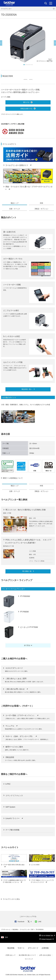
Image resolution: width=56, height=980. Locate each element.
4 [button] (30, 65)
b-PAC (8, 784)
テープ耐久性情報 (12, 830)
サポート (21, 948)
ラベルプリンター (6, 9)
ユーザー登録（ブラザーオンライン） (22, 715)
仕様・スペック (15, 209)
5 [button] (32, 65)
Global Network (46, 939)
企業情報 (45, 948)
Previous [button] (1, 43)
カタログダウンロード (14, 668)
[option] (28, 43)
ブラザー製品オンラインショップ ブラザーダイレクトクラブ (42, 881)
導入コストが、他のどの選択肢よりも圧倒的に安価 (25, 510)
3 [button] (28, 65)
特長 (42, 203)
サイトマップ (29, 959)
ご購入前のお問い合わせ (17, 689)
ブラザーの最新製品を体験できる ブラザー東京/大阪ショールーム (14, 881)
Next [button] (55, 43)
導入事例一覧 (27, 571)
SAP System (10, 807)
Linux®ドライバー (14, 818)
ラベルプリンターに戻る (11, 899)
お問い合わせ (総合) (45, 955)
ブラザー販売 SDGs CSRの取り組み (14, 866)
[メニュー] (51, 3)
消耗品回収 (10, 757)
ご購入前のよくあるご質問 (16, 679)
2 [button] (26, 65)
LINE (38, 922)
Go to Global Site (47, 936)
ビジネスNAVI (35, 865)
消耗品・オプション (42, 209)
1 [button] (24, 65)
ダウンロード (33, 948)
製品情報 (15, 930)
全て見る (27, 645)
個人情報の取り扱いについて (27, 955)
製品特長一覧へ (27, 389)
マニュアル (12, 726)
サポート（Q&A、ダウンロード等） (21, 736)
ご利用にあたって (10, 955)
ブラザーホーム (6, 930)
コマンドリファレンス (14, 796)
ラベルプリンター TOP (27, 930)
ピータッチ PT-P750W (29, 627)
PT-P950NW (25, 596)
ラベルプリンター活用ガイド (19, 165)
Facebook (20, 922)
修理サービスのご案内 (14, 747)
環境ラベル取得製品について (13, 478)
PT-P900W (24, 612)
